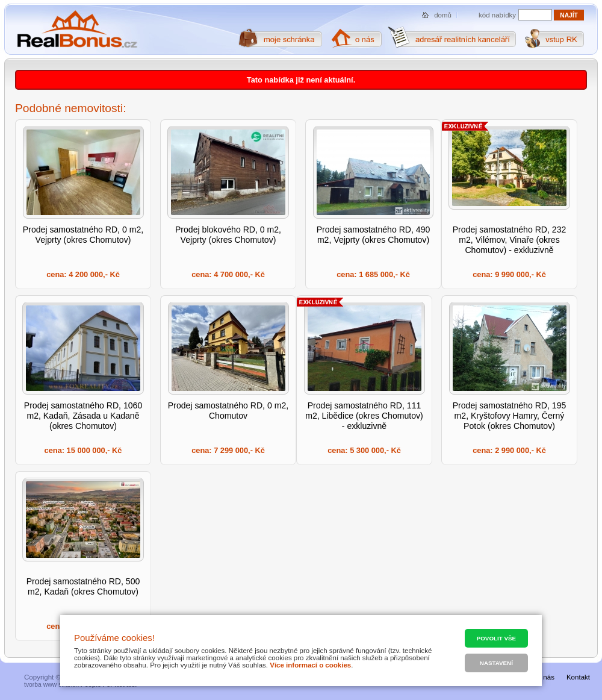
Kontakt (578, 677)
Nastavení (496, 663)
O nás (545, 677)
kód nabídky (497, 15)
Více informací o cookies (310, 665)
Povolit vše (496, 638)
